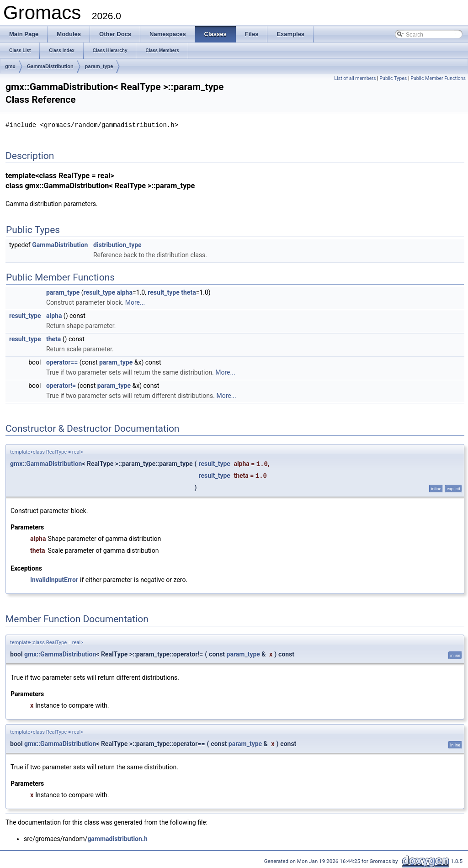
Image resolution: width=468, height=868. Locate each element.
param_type (99, 66)
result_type (99, 292)
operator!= (61, 385)
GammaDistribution (50, 66)
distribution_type (117, 244)
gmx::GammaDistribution (46, 463)
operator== (62, 362)
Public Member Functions (438, 78)
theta (188, 292)
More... (135, 302)
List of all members (355, 78)
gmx (10, 66)
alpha (125, 292)
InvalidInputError (54, 579)
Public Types (393, 78)
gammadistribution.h (117, 838)
